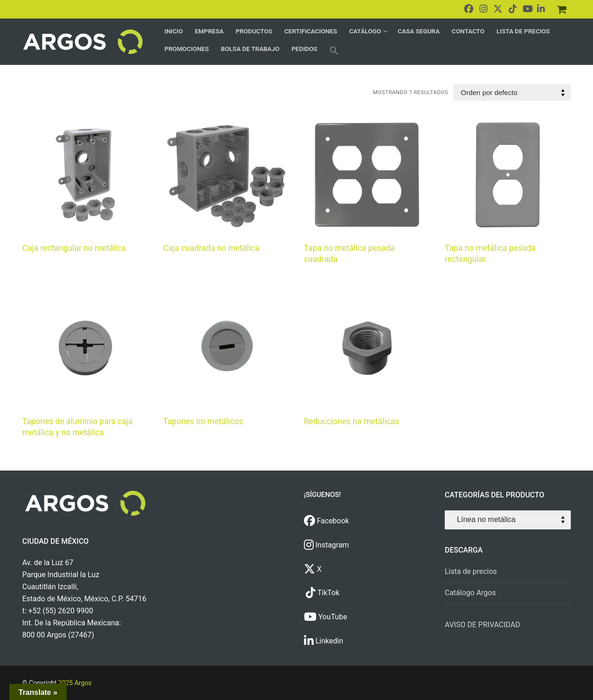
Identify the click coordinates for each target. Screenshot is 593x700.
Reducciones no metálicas (352, 421)
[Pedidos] (561, 9)
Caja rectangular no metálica (74, 248)
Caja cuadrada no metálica (211, 248)
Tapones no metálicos (203, 421)
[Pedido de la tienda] (512, 92)
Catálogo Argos (470, 593)
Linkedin (324, 641)
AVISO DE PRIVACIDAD (483, 625)
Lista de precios (471, 571)
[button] (334, 51)
